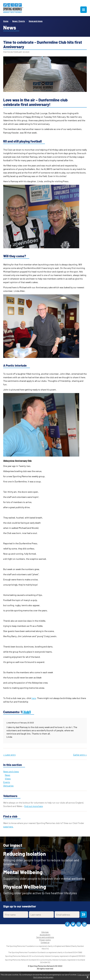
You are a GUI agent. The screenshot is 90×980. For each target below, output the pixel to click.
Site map (45, 932)
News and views (36, 21)
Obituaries (8, 786)
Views (8, 779)
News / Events (19, 21)
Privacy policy (45, 940)
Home (6, 21)
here (34, 698)
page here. (8, 827)
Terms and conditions (45, 937)
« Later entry (9, 755)
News (8, 775)
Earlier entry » (80, 755)
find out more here (33, 806)
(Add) (27, 712)
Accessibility (45, 935)
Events (7, 782)
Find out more (83, 975)
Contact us (45, 942)
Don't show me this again (43, 977)
